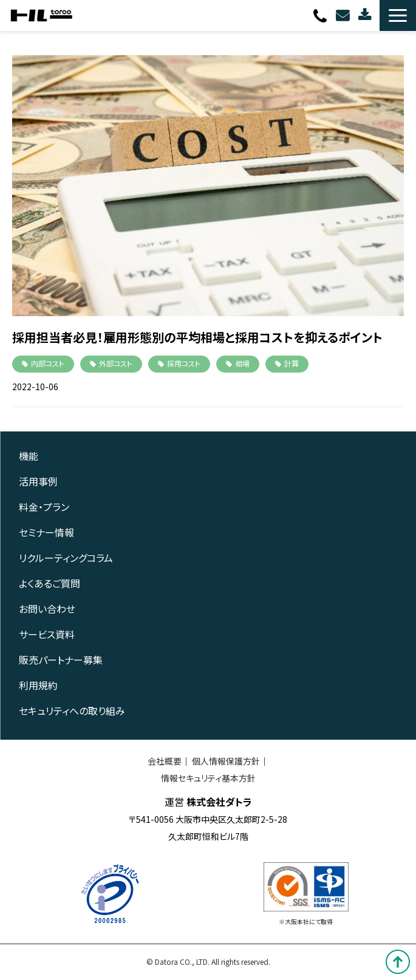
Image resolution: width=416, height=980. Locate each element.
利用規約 (38, 685)
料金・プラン (44, 507)
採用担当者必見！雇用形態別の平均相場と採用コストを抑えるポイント (197, 337)
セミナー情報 (46, 532)
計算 (292, 363)
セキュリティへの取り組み (72, 711)
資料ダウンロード (366, 15)
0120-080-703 (322, 16)
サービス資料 (47, 634)
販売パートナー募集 (61, 660)
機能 (29, 456)
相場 (242, 363)
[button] (398, 15)
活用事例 (38, 481)
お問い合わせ (344, 15)
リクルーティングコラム (66, 558)
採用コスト (184, 363)
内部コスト (48, 363)
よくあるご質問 (49, 583)
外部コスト (116, 363)
